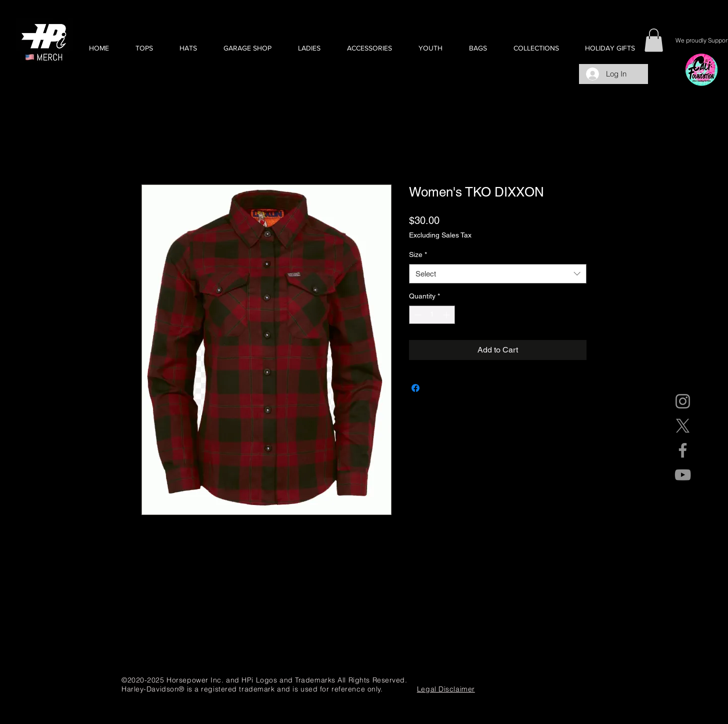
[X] (683, 426)
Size (418, 254)
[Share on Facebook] (415, 388)
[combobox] (498, 274)
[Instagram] (683, 401)
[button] (144, 48)
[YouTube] (683, 475)
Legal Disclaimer (446, 689)
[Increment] (447, 315)
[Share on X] (434, 388)
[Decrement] (417, 315)
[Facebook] (683, 450)
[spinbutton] (432, 315)
